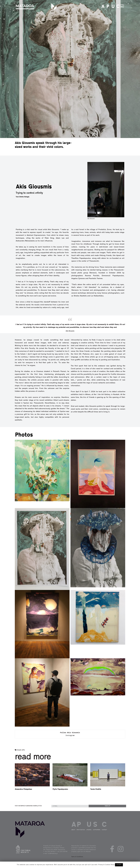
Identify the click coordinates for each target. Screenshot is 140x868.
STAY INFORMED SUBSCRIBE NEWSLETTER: (28, 806)
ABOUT (102, 7)
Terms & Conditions (77, 857)
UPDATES (112, 7)
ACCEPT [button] (119, 865)
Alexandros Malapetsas (23, 789)
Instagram (70, 735)
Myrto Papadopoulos (60, 789)
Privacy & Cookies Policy (106, 865)
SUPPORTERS (97, 830)
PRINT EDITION (107, 7)
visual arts (21, 750)
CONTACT (117, 7)
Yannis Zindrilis (96, 789)
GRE (122, 7)
